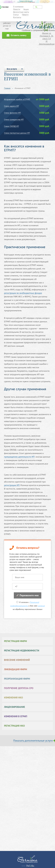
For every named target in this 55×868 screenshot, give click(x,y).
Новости (17, 9)
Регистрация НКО (14, 726)
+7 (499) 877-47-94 (46, 27)
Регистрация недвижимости (22, 651)
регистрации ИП (12, 485)
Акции (26, 9)
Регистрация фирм (15, 641)
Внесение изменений (17, 660)
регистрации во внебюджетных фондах (23, 293)
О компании (18, 7)
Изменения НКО (13, 698)
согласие (41, 606)
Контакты (17, 17)
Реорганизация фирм (17, 679)
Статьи (16, 15)
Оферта (25, 15)
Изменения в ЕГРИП (16, 716)
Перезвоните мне (28, 595)
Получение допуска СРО (19, 688)
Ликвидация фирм (16, 669)
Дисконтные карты (21, 12)
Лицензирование (14, 707)
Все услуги (14, 69)
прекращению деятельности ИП (19, 457)
